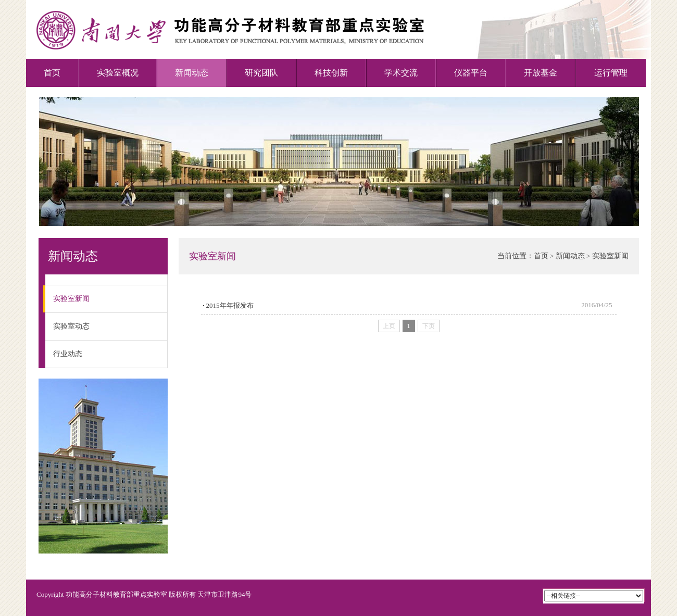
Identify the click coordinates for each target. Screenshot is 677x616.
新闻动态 (192, 73)
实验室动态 (71, 326)
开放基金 (541, 73)
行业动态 (68, 354)
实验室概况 (118, 73)
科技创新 (331, 73)
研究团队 (261, 73)
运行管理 (611, 73)
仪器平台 (471, 73)
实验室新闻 (67, 299)
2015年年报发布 (230, 305)
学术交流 (401, 73)
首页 (52, 73)
